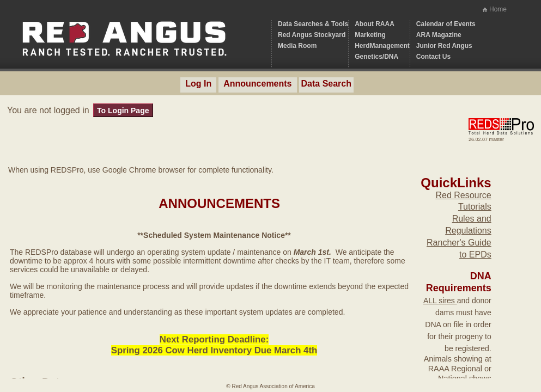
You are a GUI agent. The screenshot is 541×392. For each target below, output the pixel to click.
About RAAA (375, 24)
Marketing (370, 35)
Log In (198, 84)
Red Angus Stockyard (312, 35)
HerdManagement (382, 46)
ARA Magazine (439, 35)
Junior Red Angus (444, 46)
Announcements (257, 84)
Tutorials (475, 207)
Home (498, 9)
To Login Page (123, 111)
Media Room (297, 46)
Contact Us (433, 57)
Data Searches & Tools (313, 24)
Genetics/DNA (376, 57)
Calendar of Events (446, 24)
